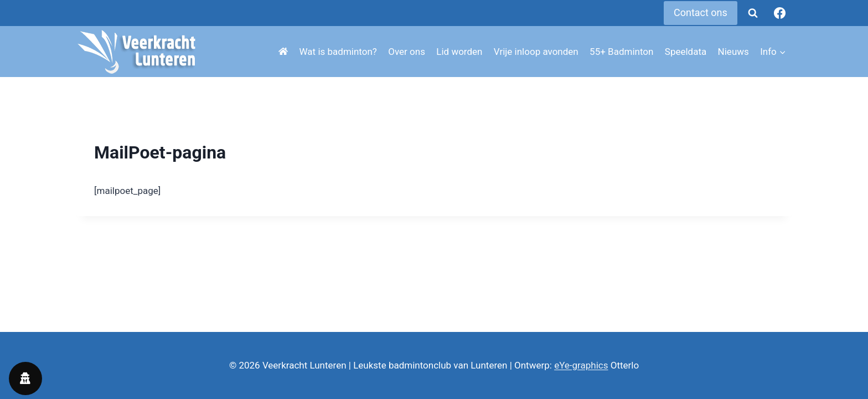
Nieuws (733, 52)
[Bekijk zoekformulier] (753, 13)
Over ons (407, 52)
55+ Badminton (621, 52)
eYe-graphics (581, 365)
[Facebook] (780, 13)
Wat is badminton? (338, 52)
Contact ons (701, 12)
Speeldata (686, 52)
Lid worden (459, 52)
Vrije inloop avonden (536, 52)
